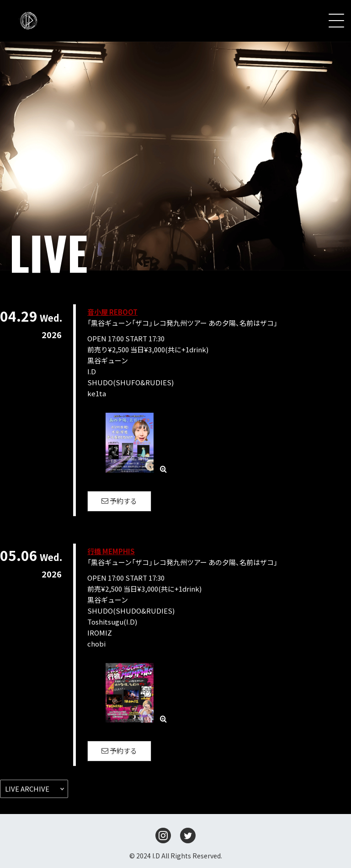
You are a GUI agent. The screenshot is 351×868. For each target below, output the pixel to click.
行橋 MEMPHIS (111, 551)
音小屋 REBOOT (112, 312)
